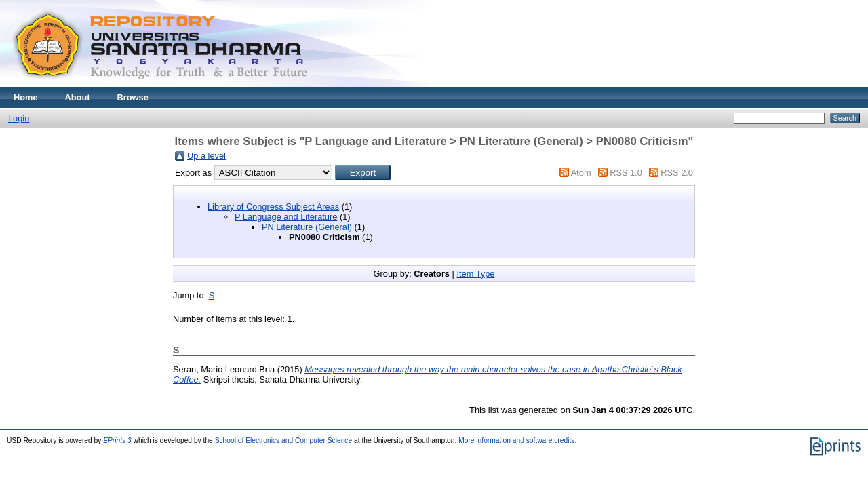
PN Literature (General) (307, 227)
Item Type (475, 274)
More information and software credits (516, 441)
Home (26, 97)
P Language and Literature (286, 217)
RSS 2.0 (677, 173)
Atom (581, 173)
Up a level (206, 156)
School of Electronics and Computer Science (284, 441)
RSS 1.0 (626, 173)
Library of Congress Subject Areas (273, 207)
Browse (133, 97)
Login (19, 118)
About (78, 97)
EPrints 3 (117, 441)
